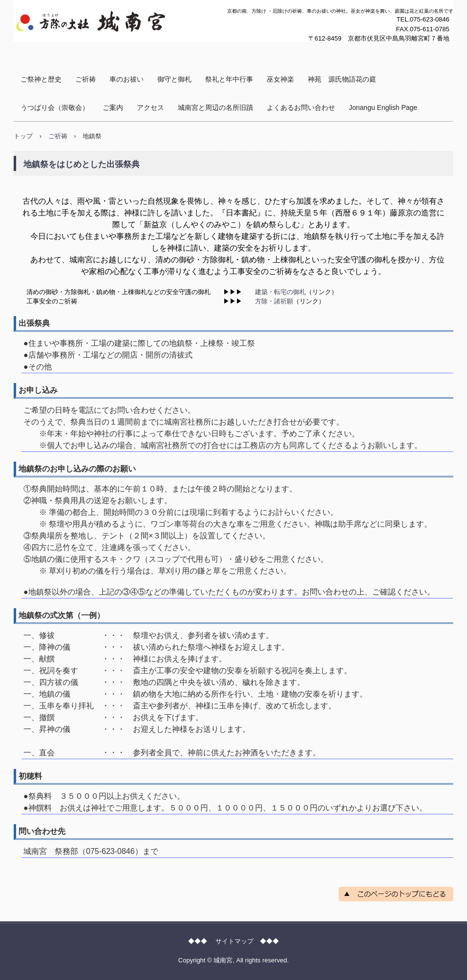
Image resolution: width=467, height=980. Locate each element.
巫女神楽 (280, 79)
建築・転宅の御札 (280, 292)
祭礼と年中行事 (229, 79)
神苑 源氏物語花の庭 (342, 79)
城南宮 (33, 51)
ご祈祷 (85, 79)
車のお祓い (127, 79)
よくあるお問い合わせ (301, 107)
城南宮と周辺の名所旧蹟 (215, 107)
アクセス (150, 107)
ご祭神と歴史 (41, 79)
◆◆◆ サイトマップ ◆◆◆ (233, 941)
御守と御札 (174, 79)
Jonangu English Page (383, 107)
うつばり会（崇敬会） (55, 107)
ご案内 (113, 107)
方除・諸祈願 (274, 301)
